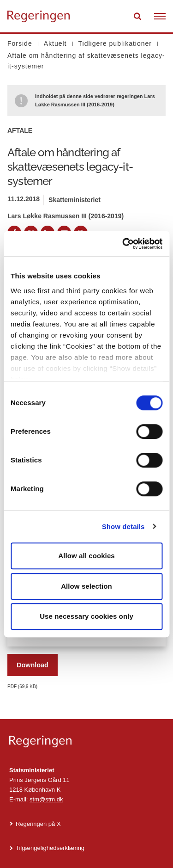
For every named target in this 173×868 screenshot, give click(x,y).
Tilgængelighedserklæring (50, 848)
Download (33, 665)
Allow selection (86, 586)
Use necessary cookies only (86, 616)
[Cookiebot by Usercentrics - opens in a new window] (123, 244)
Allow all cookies (86, 556)
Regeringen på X (38, 824)
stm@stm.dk (46, 799)
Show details (123, 526)
